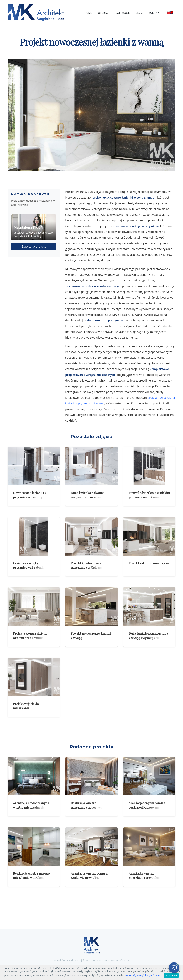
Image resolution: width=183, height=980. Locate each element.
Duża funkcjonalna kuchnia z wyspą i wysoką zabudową (149, 635)
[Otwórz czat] (174, 968)
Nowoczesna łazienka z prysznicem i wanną (30, 495)
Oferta (103, 13)
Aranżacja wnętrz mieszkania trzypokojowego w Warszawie (149, 878)
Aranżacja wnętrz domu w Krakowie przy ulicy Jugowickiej (89, 878)
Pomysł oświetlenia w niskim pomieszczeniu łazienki (149, 495)
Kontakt (155, 13)
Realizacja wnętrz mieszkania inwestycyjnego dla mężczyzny (91, 807)
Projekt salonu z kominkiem (149, 563)
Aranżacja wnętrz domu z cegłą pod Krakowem (147, 805)
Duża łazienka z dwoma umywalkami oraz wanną (89, 495)
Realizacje (122, 13)
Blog (139, 13)
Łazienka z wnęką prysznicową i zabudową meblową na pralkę (31, 567)
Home (89, 13)
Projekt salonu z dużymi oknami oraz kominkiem (31, 635)
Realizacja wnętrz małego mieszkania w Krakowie (31, 875)
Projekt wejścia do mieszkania (26, 706)
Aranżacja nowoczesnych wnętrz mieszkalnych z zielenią (31, 807)
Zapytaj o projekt (34, 247)
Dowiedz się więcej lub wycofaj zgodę (143, 976)
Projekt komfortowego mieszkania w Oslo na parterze (87, 567)
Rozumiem (171, 976)
